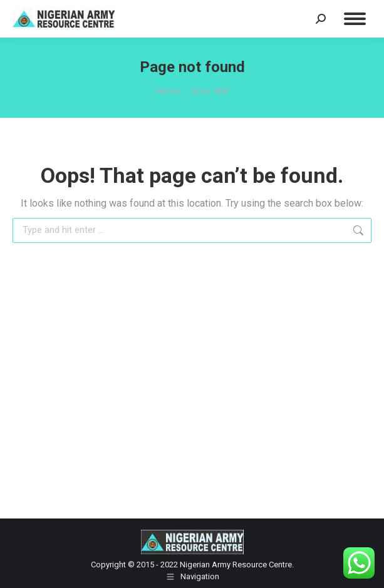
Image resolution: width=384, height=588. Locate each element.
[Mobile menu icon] (355, 19)
